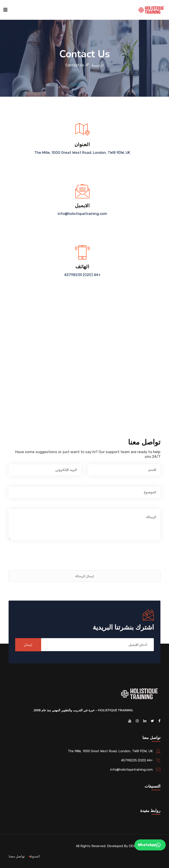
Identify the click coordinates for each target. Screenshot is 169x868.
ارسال (28, 645)
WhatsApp (149, 845)
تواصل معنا (17, 856)
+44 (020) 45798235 (82, 275)
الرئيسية (98, 65)
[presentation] (127, 560)
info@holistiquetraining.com (82, 214)
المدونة (35, 856)
